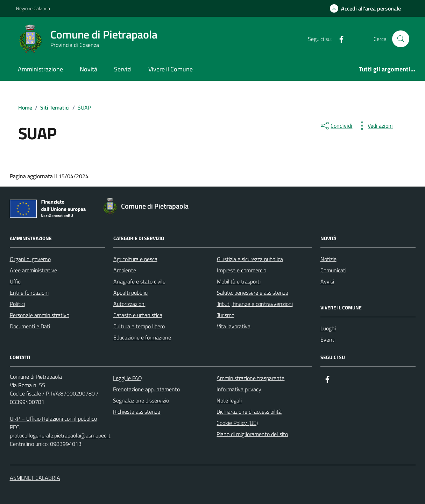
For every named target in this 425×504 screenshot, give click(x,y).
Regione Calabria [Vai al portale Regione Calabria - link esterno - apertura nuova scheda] (33, 8)
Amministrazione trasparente (250, 378)
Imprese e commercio (242, 270)
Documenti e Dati (30, 326)
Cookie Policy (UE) (237, 423)
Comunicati (333, 270)
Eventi (328, 339)
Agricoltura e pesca (135, 259)
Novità (88, 69)
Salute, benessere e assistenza (253, 293)
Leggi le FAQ (127, 378)
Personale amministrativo (40, 315)
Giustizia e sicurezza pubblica (250, 259)
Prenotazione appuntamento (146, 389)
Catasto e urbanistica (138, 315)
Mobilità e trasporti (239, 281)
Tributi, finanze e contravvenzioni (255, 304)
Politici (17, 304)
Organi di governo (30, 259)
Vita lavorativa (234, 326)
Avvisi (327, 281)
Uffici (16, 281)
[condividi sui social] (336, 126)
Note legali (229, 400)
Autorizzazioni (129, 304)
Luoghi (328, 328)
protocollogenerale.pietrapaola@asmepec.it (60, 435)
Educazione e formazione (142, 337)
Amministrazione (40, 69)
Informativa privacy (239, 389)
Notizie (328, 259)
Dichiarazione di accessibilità (249, 412)
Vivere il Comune (171, 69)
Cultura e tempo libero (139, 326)
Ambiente (125, 270)
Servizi (123, 69)
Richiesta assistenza (137, 412)
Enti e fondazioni (29, 293)
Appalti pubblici (131, 293)
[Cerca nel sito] (401, 39)
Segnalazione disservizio (141, 400)
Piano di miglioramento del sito (252, 434)
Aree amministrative (33, 270)
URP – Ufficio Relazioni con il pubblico (53, 419)
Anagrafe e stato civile (139, 281)
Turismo (226, 315)
